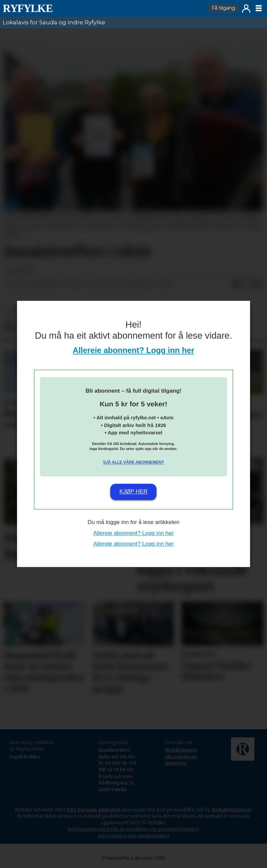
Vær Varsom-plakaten (94, 810)
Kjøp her (134, 491)
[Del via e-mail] (258, 284)
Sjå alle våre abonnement (133, 462)
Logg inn (246, 8)
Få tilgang (223, 8)
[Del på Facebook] (236, 284)
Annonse (176, 763)
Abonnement (181, 757)
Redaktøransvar (232, 810)
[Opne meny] (259, 8)
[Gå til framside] (28, 8)
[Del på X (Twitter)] (247, 284)
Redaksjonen (181, 750)
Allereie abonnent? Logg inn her (134, 350)
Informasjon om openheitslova (133, 836)
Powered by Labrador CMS (133, 858)
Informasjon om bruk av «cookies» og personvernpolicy (133, 829)
